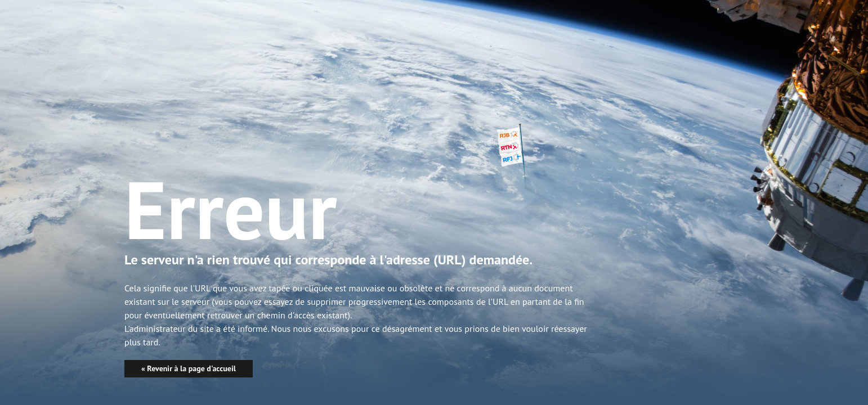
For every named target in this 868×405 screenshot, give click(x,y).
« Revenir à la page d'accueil (189, 368)
